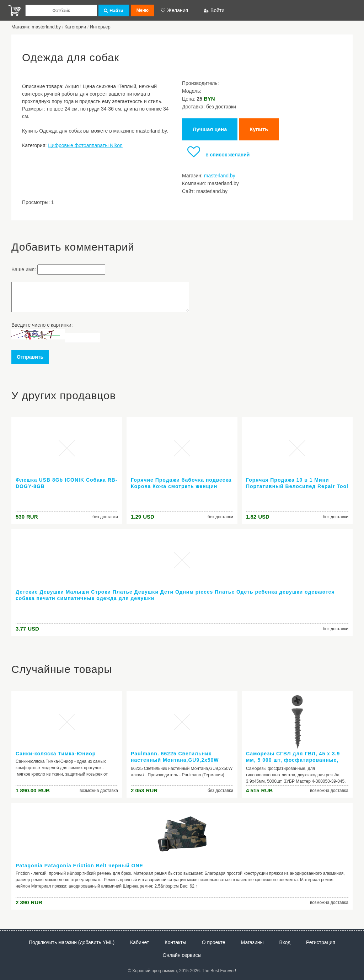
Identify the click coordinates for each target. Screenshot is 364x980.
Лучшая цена (210, 129)
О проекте (214, 942)
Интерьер (100, 27)
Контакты (175, 942)
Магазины (252, 942)
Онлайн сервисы (182, 955)
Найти (114, 10)
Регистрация (321, 942)
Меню (143, 10)
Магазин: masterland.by (36, 27)
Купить (259, 129)
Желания (175, 10)
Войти (214, 10)
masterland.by (220, 176)
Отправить (30, 357)
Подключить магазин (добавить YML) (72, 942)
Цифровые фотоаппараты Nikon (85, 145)
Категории (75, 27)
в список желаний (216, 155)
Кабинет (140, 942)
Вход (285, 942)
